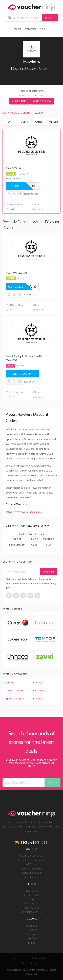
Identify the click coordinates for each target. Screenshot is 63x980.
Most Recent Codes (32, 856)
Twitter (33, 930)
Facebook (33, 926)
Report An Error (32, 908)
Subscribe (49, 572)
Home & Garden (14, 690)
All (10, 122)
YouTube (33, 938)
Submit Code (32, 877)
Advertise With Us (32, 912)
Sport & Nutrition (15, 699)
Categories (30, 29)
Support (32, 899)
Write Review (42, 101)
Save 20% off (14, 168)
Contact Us (32, 903)
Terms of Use (39, 958)
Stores (17, 29)
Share (36, 204)
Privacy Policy (29, 963)
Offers (39, 122)
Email (10, 209)
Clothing (38, 682)
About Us (18, 958)
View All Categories (32, 868)
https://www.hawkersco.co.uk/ (24, 512)
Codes (24, 122)
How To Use (32, 891)
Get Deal (22, 374)
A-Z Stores (32, 864)
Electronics (39, 690)
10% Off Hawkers (16, 273)
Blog (42, 29)
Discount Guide (32, 895)
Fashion (37, 699)
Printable (53, 122)
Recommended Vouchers (32, 860)
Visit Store (20, 101)
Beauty (10, 682)
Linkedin (33, 943)
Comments (38, 209)
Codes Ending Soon (32, 873)
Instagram (33, 934)
